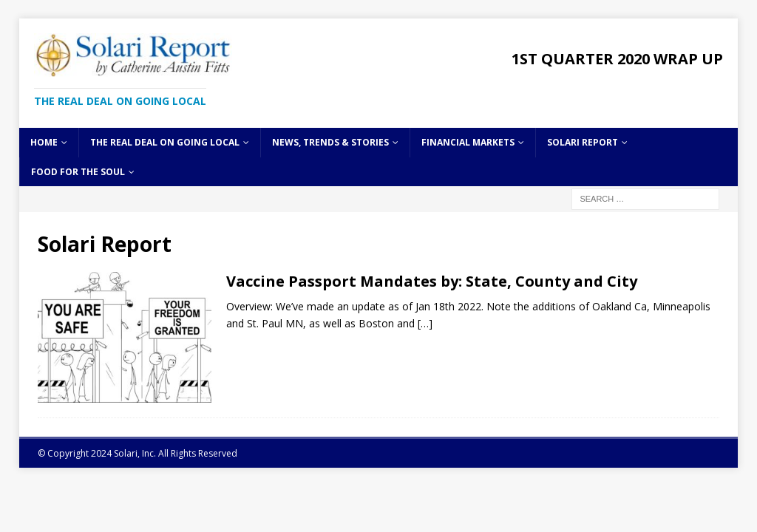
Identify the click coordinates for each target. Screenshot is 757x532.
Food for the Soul (78, 172)
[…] (425, 323)
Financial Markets (468, 142)
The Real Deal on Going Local (165, 142)
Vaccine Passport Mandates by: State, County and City (432, 281)
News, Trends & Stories (330, 142)
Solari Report (583, 142)
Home (44, 142)
